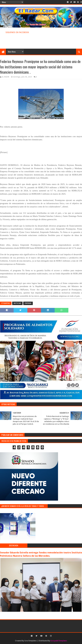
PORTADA (28, 303)
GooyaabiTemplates (59, 641)
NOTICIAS (17, 303)
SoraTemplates (31, 641)
